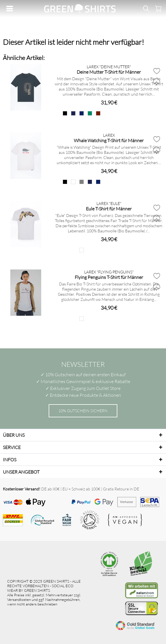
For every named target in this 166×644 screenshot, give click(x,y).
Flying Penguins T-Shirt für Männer (109, 277)
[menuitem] (11, 9)
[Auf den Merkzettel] (157, 71)
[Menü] (11, 9)
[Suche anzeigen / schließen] (146, 9)
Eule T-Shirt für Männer (109, 209)
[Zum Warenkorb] (157, 9)
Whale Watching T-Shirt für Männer (109, 140)
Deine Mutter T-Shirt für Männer (109, 72)
